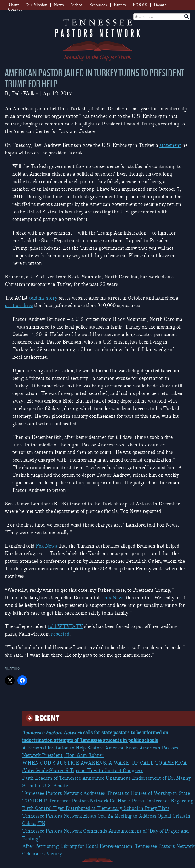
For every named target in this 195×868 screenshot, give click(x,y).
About (13, 5)
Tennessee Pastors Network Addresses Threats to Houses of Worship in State (106, 793)
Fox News (46, 546)
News (59, 5)
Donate (160, 5)
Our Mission (36, 5)
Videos (77, 5)
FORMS (140, 5)
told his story (43, 298)
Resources (98, 5)
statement (170, 145)
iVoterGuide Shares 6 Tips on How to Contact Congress (83, 771)
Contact (15, 9)
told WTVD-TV (65, 626)
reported (60, 634)
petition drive (19, 306)
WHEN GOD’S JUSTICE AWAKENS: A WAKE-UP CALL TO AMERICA (104, 763)
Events (120, 5)
